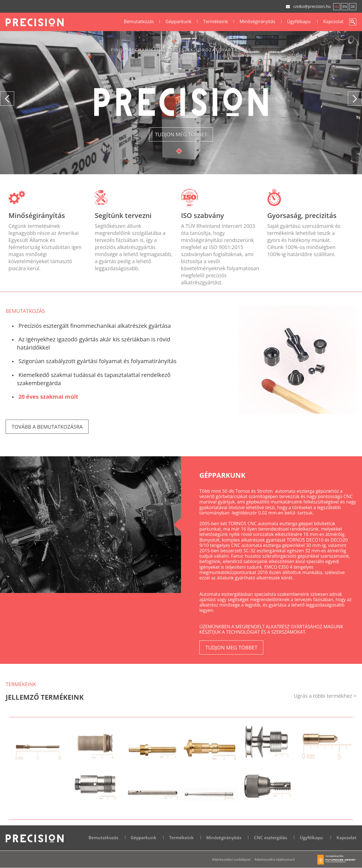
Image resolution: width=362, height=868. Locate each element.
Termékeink (216, 21)
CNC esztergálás (271, 838)
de (353, 7)
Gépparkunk (178, 21)
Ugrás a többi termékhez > (325, 696)
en (345, 7)
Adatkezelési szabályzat (231, 859)
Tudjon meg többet (181, 134)
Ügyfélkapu (299, 21)
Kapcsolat (333, 21)
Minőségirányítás (258, 21)
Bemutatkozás (139, 21)
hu (337, 7)
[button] (7, 99)
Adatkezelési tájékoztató (275, 859)
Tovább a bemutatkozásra (47, 427)
